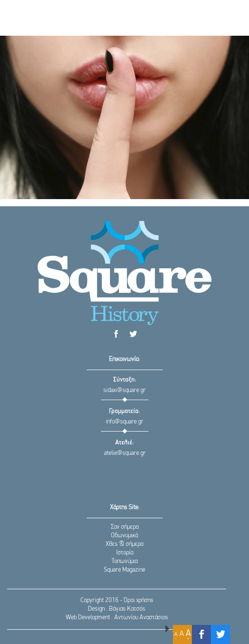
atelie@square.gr (125, 453)
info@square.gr (124, 422)
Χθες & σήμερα (124, 544)
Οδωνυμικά (124, 536)
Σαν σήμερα (125, 527)
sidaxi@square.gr (124, 390)
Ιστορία (125, 553)
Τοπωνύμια (124, 561)
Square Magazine (124, 570)
